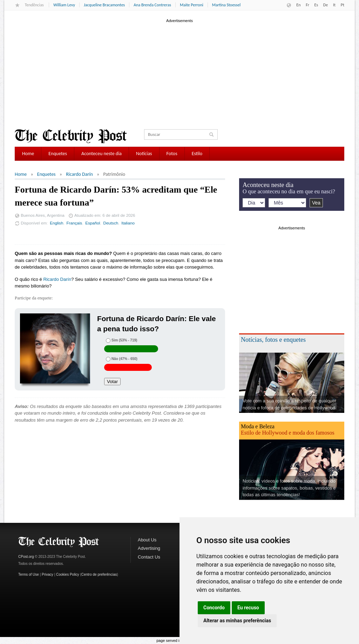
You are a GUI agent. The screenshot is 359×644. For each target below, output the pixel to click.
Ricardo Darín (79, 174)
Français (74, 223)
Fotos (172, 154)
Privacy (48, 574)
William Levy (64, 5)
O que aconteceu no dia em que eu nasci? (289, 191)
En (298, 5)
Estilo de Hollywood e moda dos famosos (288, 433)
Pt (343, 5)
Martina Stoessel (226, 5)
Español (93, 223)
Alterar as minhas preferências (237, 621)
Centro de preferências (99, 574)
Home (28, 154)
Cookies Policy (68, 574)
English (56, 223)
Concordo (214, 608)
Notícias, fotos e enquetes (273, 340)
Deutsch (111, 223)
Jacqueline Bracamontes (104, 5)
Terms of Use (29, 574)
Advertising (149, 548)
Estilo (197, 154)
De (326, 5)
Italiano (128, 223)
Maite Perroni (192, 5)
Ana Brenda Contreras (152, 5)
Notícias (144, 154)
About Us (147, 540)
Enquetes (58, 154)
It (334, 5)
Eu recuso (248, 608)
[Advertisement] (179, 73)
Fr (307, 5)
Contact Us (149, 557)
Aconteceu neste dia (101, 154)
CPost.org (26, 557)
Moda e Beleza (258, 426)
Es (316, 5)
